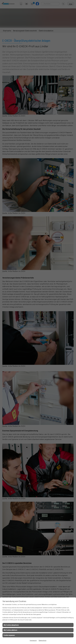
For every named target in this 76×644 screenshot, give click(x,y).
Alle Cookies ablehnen (10, 630)
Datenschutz (43, 640)
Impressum (33, 640)
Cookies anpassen (9, 635)
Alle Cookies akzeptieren (11, 625)
